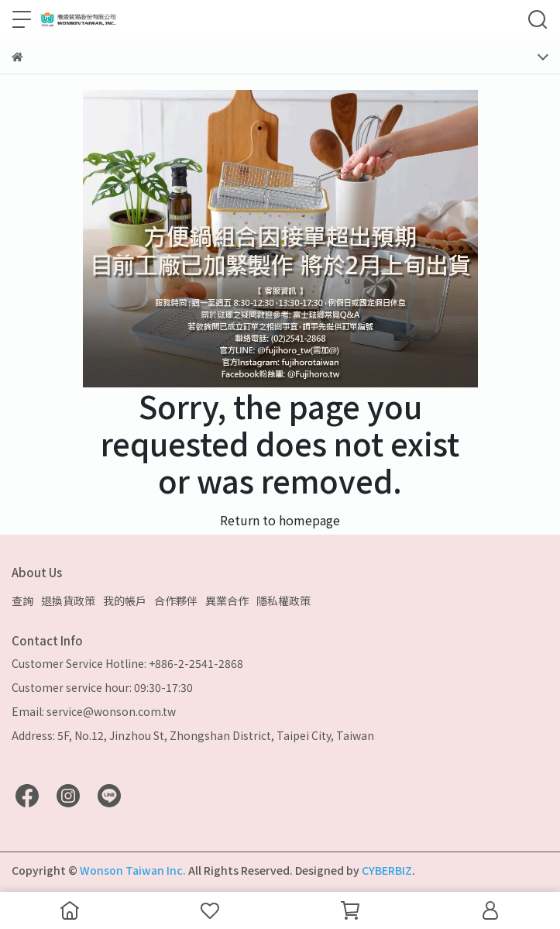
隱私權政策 (283, 600)
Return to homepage (280, 520)
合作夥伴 (176, 600)
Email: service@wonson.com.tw (94, 711)
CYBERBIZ (387, 870)
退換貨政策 (68, 600)
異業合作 (227, 600)
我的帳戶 (125, 600)
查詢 (22, 600)
